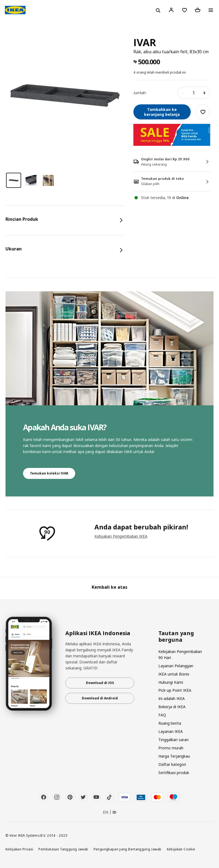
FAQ (162, 715)
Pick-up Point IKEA (175, 690)
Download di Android (100, 698)
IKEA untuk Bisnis (174, 674)
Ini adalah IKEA (172, 698)
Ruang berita (170, 723)
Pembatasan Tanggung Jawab (63, 849)
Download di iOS (100, 683)
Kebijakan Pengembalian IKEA (121, 536)
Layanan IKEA (171, 731)
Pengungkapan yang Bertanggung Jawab (128, 849)
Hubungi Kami (171, 682)
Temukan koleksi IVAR (49, 473)
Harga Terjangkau (174, 756)
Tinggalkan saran (173, 740)
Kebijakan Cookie (181, 849)
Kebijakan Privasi (19, 849)
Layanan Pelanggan (176, 666)
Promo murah (171, 748)
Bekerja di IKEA (172, 707)
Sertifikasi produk (174, 773)
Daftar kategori (172, 764)
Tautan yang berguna (176, 637)
